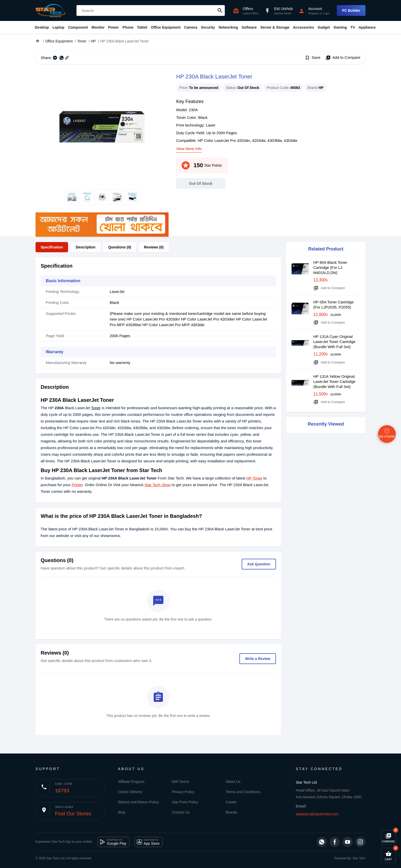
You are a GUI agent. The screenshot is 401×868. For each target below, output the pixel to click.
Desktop (42, 27)
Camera (191, 27)
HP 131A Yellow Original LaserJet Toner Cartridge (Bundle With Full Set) (334, 381)
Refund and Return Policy (139, 802)
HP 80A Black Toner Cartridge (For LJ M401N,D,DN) (330, 267)
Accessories (303, 27)
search (220, 10)
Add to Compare (343, 58)
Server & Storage (275, 27)
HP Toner (254, 478)
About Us (233, 782)
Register (313, 13)
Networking (228, 27)
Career (231, 802)
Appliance (367, 27)
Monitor (98, 27)
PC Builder (351, 10)
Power (114, 27)
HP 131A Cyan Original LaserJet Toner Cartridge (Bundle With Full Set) (334, 342)
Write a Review (258, 659)
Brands (231, 812)
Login (326, 13)
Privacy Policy (183, 792)
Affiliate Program (131, 782)
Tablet (142, 27)
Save (313, 58)
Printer (77, 485)
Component (78, 27)
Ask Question (259, 564)
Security (208, 27)
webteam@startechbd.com (317, 814)
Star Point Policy (185, 802)
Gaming (340, 27)
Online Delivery (130, 792)
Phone (128, 27)
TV (353, 27)
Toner (96, 408)
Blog (122, 812)
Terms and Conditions (243, 792)
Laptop (58, 27)
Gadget (324, 27)
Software (249, 27)
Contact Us (181, 812)
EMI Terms (180, 782)
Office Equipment (166, 27)
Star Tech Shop (158, 485)
